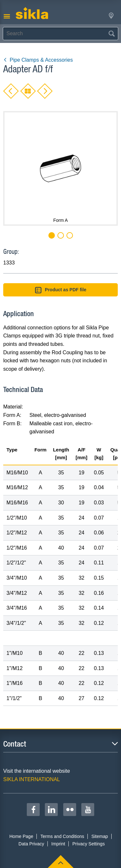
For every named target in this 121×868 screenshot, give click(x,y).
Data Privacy (31, 844)
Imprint (58, 844)
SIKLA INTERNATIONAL (32, 779)
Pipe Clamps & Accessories (38, 60)
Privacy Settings (88, 844)
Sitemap (100, 836)
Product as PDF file (61, 290)
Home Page (21, 836)
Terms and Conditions (62, 836)
